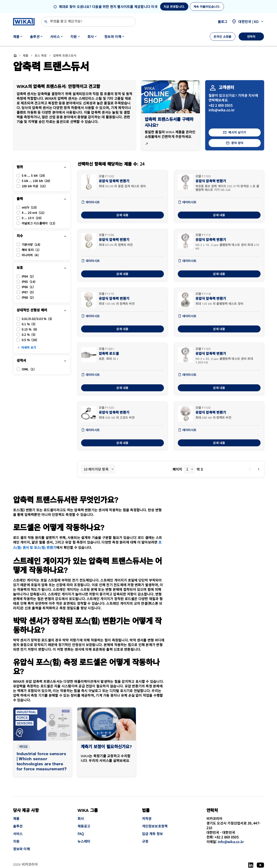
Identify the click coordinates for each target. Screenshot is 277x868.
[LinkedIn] (251, 865)
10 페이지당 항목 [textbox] (96, 469)
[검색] (88, 22)
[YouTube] (260, 865)
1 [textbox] (187, 469)
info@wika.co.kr (222, 110)
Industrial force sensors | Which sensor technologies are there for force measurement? (42, 761)
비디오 (24, 747)
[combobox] (98, 469)
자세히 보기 (29, 348)
